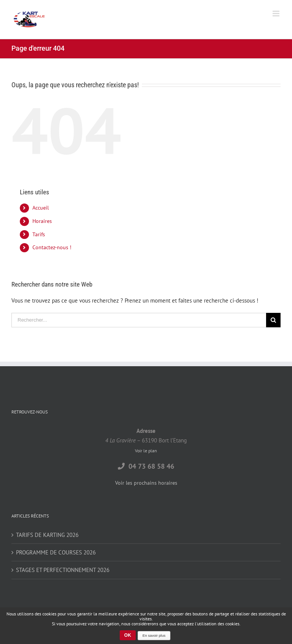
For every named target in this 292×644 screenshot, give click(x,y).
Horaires (42, 221)
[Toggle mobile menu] (277, 14)
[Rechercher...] (139, 320)
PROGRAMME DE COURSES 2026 (56, 552)
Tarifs (39, 234)
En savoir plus (154, 635)
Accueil (41, 208)
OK (128, 635)
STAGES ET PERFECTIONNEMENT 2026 (63, 570)
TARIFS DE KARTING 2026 (47, 535)
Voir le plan (146, 451)
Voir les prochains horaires (146, 483)
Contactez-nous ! (52, 247)
